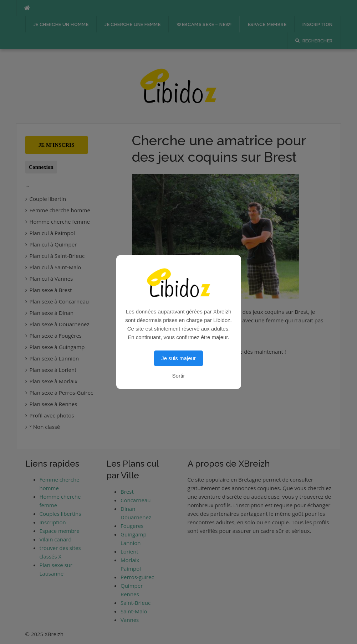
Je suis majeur (178, 358)
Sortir (179, 376)
